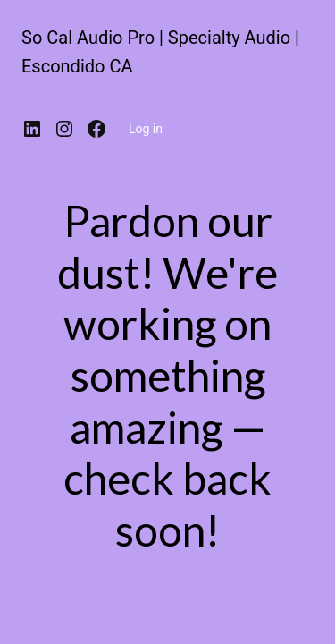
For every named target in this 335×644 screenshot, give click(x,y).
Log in (146, 129)
